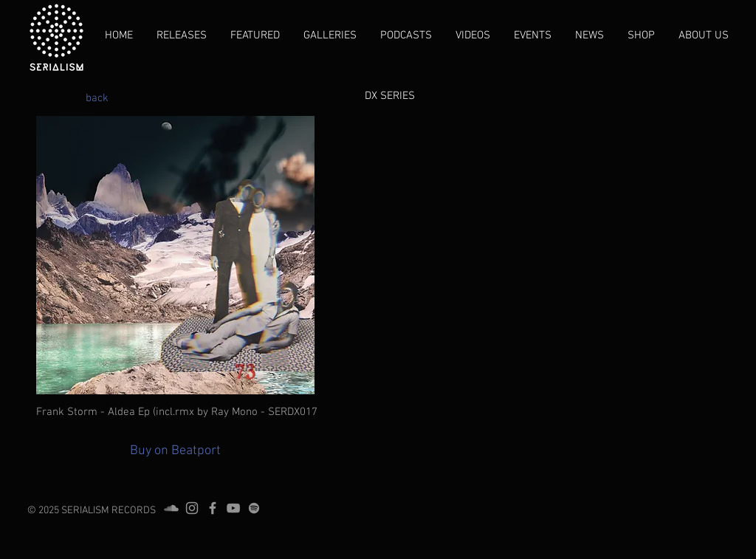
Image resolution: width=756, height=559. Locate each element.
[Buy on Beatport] (175, 451)
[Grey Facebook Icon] (213, 508)
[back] (97, 99)
